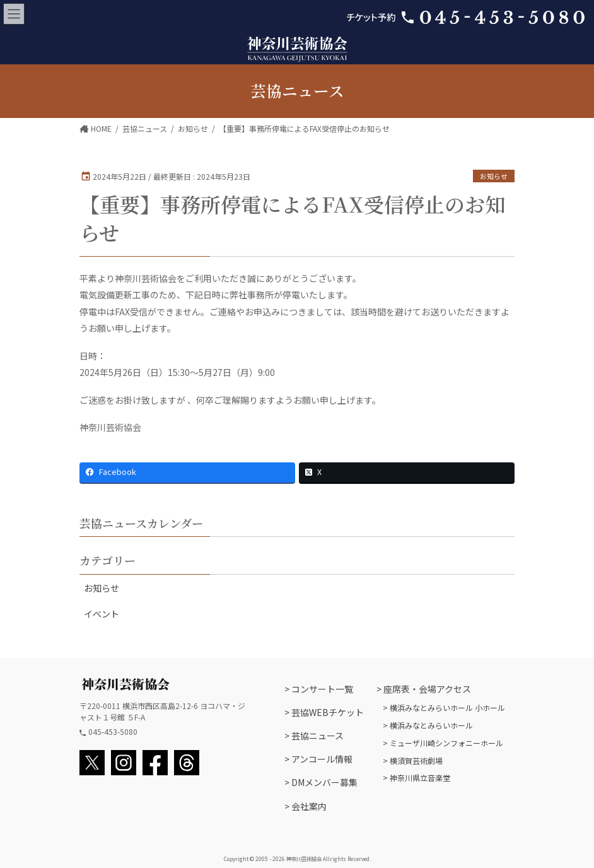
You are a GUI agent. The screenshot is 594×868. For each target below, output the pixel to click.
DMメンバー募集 (324, 782)
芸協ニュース (317, 736)
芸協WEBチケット (328, 712)
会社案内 (309, 806)
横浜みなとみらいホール (431, 725)
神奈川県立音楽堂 (420, 777)
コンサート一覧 (322, 689)
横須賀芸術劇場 (416, 760)
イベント (102, 614)
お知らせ (494, 176)
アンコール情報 (322, 759)
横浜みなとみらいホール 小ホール (447, 707)
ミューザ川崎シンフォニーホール (446, 743)
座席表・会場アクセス (427, 689)
